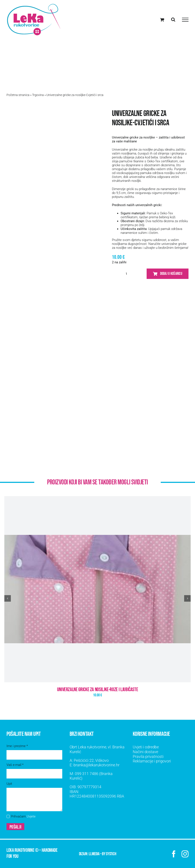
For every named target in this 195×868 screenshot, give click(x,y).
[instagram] (185, 854)
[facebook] (174, 854)
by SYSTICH (109, 854)
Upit (9, 784)
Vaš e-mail (15, 765)
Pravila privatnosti (148, 756)
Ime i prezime (17, 746)
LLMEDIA (94, 854)
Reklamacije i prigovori (152, 761)
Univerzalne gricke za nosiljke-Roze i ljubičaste (98, 690)
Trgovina (38, 95)
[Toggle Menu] (185, 20)
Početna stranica (18, 95)
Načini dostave (145, 752)
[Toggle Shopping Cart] (162, 20)
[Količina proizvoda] (126, 274)
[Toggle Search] (173, 20)
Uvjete (31, 816)
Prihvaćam (23, 816)
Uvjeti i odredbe (146, 747)
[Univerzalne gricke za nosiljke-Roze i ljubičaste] (97, 589)
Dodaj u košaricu (168, 274)
